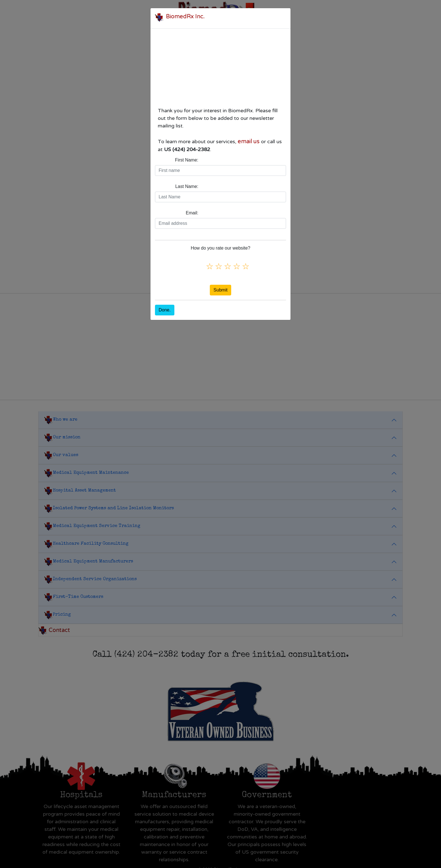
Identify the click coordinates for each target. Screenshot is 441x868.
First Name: (187, 160)
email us (249, 142)
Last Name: (187, 186)
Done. (165, 310)
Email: (192, 213)
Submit (220, 290)
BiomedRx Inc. (185, 17)
